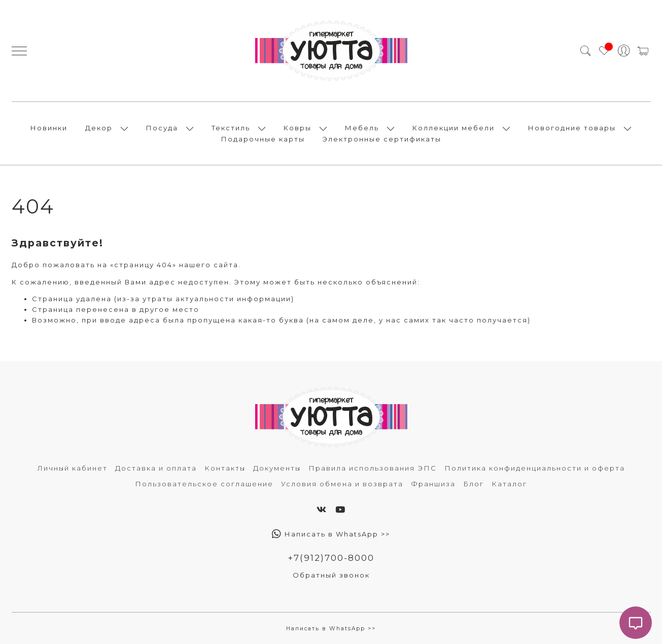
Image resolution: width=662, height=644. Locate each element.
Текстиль (231, 128)
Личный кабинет (73, 468)
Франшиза (433, 484)
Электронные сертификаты (382, 139)
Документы (277, 468)
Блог (474, 484)
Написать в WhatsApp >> (331, 534)
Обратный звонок (331, 575)
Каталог (509, 484)
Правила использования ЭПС (373, 468)
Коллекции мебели (454, 128)
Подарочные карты (263, 139)
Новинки (49, 128)
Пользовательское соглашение (204, 484)
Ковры (298, 128)
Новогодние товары (572, 128)
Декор (99, 128)
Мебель (362, 128)
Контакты (225, 468)
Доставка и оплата (156, 468)
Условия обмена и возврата (342, 484)
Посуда (162, 128)
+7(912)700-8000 (331, 558)
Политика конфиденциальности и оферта (535, 468)
